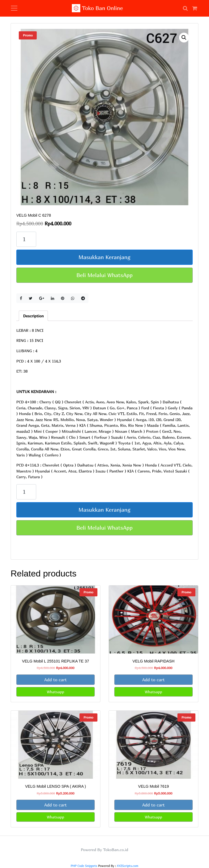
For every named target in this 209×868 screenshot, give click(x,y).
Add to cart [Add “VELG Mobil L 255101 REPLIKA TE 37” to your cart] (56, 680)
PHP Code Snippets (84, 866)
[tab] (33, 316)
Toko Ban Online (97, 8)
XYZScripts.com (128, 866)
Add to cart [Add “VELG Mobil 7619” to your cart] (154, 805)
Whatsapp (56, 692)
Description (33, 316)
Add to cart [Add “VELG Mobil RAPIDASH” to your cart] (154, 680)
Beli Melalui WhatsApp (105, 275)
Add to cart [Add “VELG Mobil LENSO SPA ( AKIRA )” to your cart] (56, 805)
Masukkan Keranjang (105, 257)
